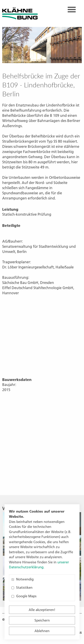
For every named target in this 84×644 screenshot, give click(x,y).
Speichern (42, 620)
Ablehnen (42, 631)
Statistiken (22, 588)
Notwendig (23, 579)
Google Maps (24, 596)
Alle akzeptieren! (42, 610)
